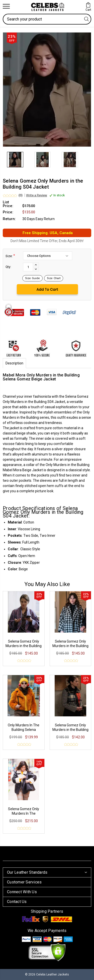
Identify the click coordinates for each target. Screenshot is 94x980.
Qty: (8, 267)
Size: (10, 256)
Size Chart (54, 278)
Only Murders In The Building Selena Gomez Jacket (24, 730)
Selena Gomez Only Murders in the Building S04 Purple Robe (24, 646)
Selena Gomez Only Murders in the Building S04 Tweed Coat (70, 646)
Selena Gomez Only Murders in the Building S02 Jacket (70, 730)
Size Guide (32, 278)
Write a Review (37, 195)
